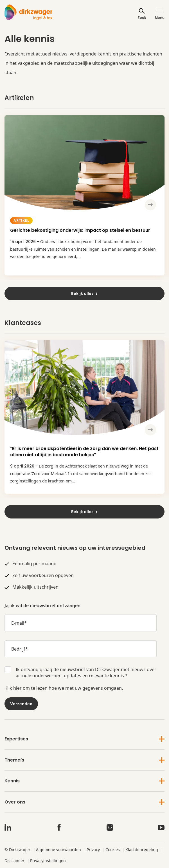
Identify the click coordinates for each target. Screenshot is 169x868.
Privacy (93, 850)
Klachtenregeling (142, 850)
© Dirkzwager (17, 850)
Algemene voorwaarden (58, 850)
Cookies (113, 850)
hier (17, 688)
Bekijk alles (85, 293)
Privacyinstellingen (48, 861)
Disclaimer (14, 861)
